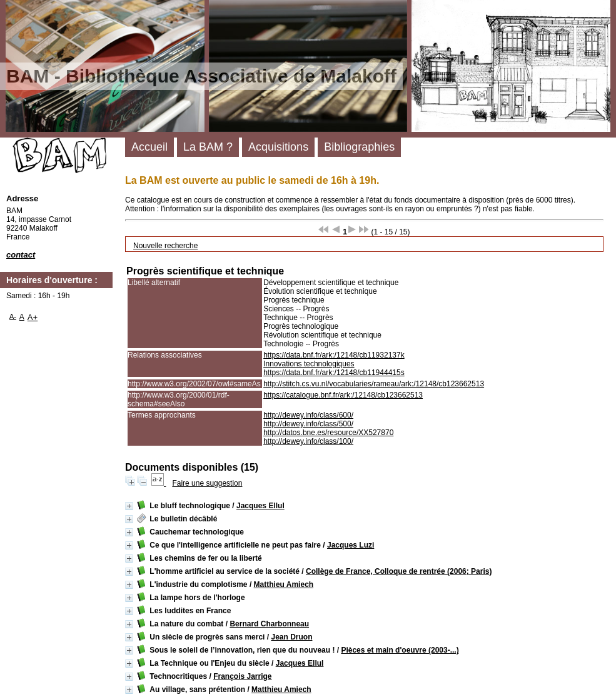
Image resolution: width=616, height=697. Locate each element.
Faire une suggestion (207, 483)
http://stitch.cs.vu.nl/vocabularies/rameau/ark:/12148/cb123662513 (374, 384)
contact (21, 255)
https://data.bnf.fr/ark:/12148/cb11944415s (334, 373)
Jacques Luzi (351, 545)
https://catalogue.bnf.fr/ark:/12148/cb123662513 (343, 395)
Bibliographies (359, 147)
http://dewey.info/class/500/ (308, 424)
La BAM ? (208, 147)
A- (13, 316)
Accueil (149, 147)
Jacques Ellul (260, 506)
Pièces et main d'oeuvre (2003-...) (400, 650)
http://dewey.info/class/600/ (308, 415)
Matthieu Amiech (284, 584)
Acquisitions (278, 147)
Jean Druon (291, 637)
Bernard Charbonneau (269, 624)
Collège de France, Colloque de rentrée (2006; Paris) (399, 571)
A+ (33, 317)
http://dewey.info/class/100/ (308, 441)
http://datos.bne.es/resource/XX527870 (328, 433)
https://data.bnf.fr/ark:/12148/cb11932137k (334, 355)
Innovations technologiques (309, 364)
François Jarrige (242, 676)
